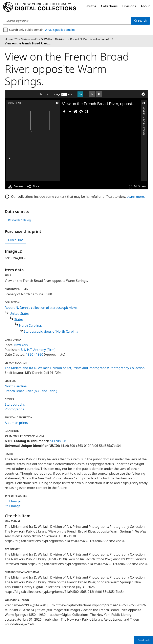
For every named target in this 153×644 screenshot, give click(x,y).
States (19, 320)
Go (80, 94)
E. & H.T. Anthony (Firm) (38, 350)
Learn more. (136, 197)
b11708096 (58, 441)
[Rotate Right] (81, 111)
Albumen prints (16, 423)
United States (20, 314)
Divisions (129, 6)
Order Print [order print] (15, 240)
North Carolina (16, 386)
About (145, 6)
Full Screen (137, 187)
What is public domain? (60, 30)
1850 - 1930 (35, 354)
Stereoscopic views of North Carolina (51, 331)
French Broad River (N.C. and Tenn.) (31, 391)
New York (21, 345)
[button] (57, 103)
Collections (109, 6)
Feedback (144, 640)
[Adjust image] (87, 111)
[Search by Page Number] (64, 95)
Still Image (13, 501)
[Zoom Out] (70, 111)
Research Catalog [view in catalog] (19, 220)
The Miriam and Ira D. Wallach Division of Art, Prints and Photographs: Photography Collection (75, 368)
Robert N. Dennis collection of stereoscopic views (41, 308)
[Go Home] (76, 111)
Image (57, 94)
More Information (143, 108)
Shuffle (91, 6)
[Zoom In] (64, 111)
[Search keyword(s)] (67, 21)
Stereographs (15, 404)
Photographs (14, 409)
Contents (57, 108)
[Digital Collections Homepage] (40, 7)
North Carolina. (30, 325)
